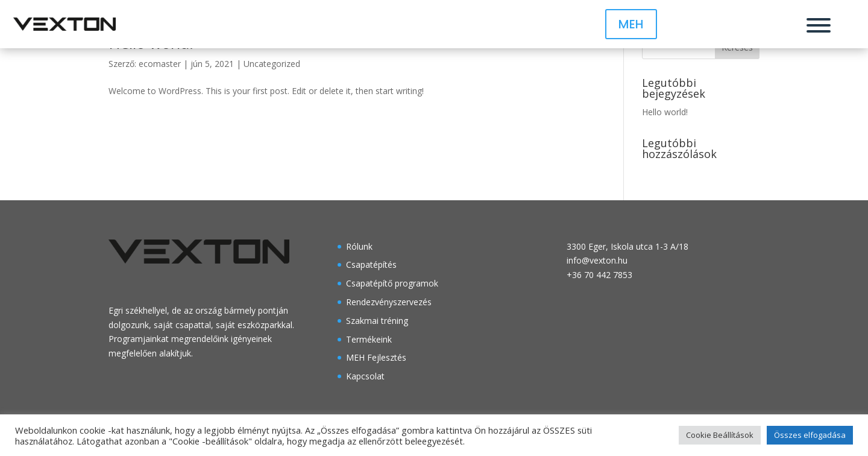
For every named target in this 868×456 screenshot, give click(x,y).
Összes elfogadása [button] (810, 435)
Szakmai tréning (377, 321)
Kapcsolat (365, 376)
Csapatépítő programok (392, 283)
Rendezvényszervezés (389, 302)
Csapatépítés (371, 264)
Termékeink (369, 339)
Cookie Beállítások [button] (720, 435)
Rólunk (359, 246)
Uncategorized (272, 64)
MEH (631, 24)
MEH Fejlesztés (376, 357)
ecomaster (160, 64)
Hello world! (665, 112)
